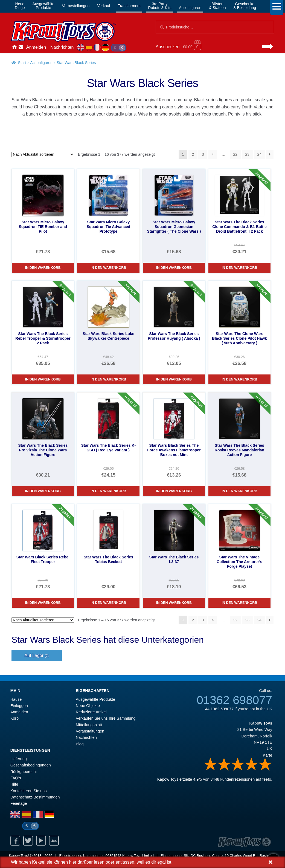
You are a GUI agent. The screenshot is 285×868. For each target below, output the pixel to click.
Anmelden (36, 47)
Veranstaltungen (90, 731)
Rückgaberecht (24, 772)
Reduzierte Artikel (91, 712)
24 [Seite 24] (259, 154)
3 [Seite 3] (203, 154)
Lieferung (19, 759)
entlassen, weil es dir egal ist (143, 862)
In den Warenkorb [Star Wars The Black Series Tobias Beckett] (108, 603)
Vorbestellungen (76, 6)
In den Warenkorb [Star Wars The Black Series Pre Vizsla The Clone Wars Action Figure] (43, 491)
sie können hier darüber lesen (76, 862)
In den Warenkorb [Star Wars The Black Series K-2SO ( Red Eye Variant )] (108, 491)
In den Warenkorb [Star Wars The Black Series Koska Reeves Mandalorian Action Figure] (239, 491)
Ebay (54, 841)
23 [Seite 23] (247, 154)
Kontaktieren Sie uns (21, 47)
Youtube (41, 841)
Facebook (15, 841)
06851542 (114, 856)
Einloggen (19, 706)
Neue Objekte (88, 706)
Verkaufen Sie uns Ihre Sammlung (106, 718)
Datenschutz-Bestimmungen (35, 797)
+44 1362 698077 (218, 709)
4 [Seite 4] (213, 154)
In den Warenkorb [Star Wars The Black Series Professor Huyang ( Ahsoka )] (174, 379)
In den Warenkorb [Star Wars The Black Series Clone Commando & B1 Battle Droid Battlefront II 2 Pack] (239, 268)
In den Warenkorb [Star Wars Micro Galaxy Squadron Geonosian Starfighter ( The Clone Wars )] (174, 268)
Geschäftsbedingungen (31, 765)
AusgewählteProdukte (43, 6)
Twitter (28, 841)
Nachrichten (62, 47)
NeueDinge (20, 6)
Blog (80, 744)
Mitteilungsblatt (89, 725)
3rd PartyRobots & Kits (160, 6)
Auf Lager (37, 655)
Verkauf (104, 6)
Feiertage (19, 803)
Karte (267, 755)
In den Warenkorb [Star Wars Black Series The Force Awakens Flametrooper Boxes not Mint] (174, 491)
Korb (14, 718)
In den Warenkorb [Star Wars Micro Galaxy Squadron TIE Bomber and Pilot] (43, 268)
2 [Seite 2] (193, 154)
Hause (14, 47)
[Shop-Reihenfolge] (43, 154)
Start (22, 63)
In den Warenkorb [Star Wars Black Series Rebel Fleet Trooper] (43, 603)
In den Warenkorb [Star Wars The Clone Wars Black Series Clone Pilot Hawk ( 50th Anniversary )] (239, 379)
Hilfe (14, 784)
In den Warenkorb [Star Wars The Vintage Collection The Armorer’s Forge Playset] (239, 603)
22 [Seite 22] (235, 154)
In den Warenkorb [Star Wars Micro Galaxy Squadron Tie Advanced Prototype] (108, 268)
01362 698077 (234, 700)
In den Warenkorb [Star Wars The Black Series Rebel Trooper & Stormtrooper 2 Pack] (43, 379)
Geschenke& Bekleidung (245, 6)
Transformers (129, 6)
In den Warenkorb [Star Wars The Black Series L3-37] (174, 603)
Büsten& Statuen (217, 6)
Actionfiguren (190, 8)
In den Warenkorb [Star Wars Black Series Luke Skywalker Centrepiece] (108, 379)
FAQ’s (16, 778)
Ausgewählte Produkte (95, 699)
